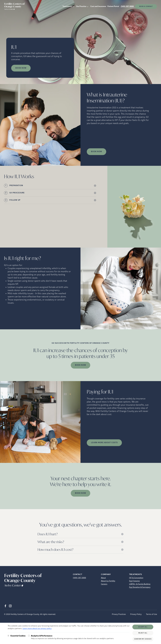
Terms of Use (151, 614)
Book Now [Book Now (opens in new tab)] (21, 68)
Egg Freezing (134, 581)
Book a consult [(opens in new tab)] (146, 6)
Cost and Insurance (98, 6)
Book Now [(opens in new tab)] (96, 152)
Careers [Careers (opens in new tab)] (104, 584)
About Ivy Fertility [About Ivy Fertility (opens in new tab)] (108, 581)
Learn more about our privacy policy (37, 629)
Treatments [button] (67, 6)
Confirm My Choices (143, 639)
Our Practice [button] (81, 6)
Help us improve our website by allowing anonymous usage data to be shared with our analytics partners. (73, 637)
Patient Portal (113, 6)
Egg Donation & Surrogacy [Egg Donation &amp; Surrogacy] (140, 587)
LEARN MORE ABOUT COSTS (104, 443)
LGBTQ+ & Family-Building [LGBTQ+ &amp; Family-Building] (140, 584)
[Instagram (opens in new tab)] (10, 606)
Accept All (143, 627)
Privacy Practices (119, 614)
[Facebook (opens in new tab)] (5, 606)
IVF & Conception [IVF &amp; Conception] (136, 578)
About (103, 578)
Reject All (143, 633)
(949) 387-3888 (127, 6)
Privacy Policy (136, 614)
